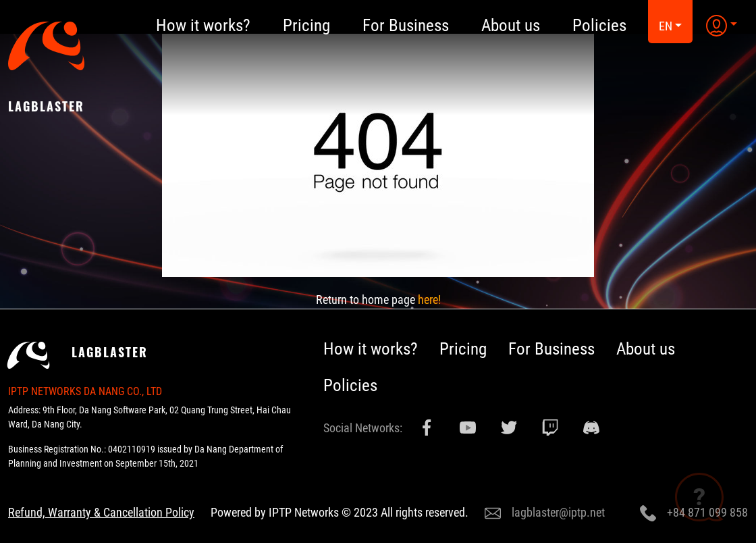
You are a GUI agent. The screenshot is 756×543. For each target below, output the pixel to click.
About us (646, 349)
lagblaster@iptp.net (545, 513)
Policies (350, 385)
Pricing (463, 349)
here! (429, 300)
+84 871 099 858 (694, 513)
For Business (551, 349)
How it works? (371, 349)
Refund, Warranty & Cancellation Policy (101, 512)
